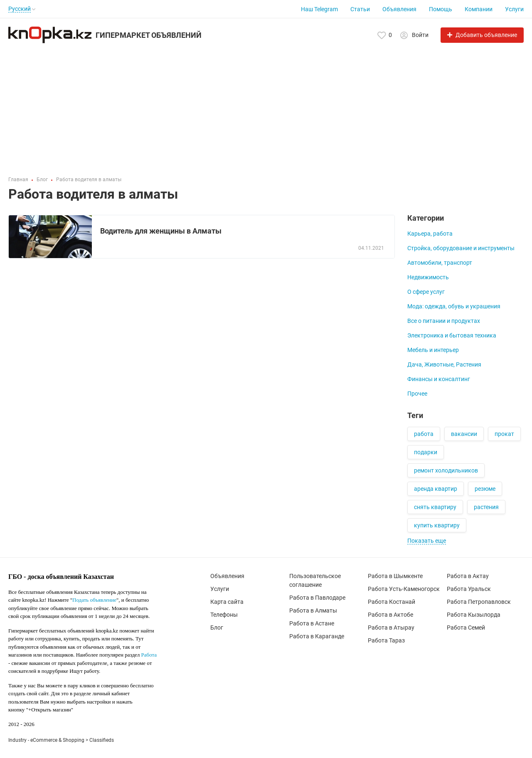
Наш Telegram (319, 9)
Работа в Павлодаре (317, 598)
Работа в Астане (312, 623)
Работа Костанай (392, 602)
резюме (485, 489)
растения (486, 507)
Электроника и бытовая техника (452, 335)
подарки (426, 452)
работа (424, 434)
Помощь (441, 9)
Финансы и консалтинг (439, 379)
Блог (217, 628)
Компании (479, 9)
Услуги (514, 9)
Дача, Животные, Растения (444, 364)
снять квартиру (435, 507)
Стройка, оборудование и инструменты (461, 248)
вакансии (464, 434)
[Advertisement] (266, 106)
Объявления (399, 9)
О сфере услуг (426, 292)
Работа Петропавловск (479, 602)
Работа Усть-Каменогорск (404, 589)
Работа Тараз (386, 640)
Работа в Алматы (313, 610)
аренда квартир (436, 489)
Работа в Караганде (317, 636)
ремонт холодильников (446, 470)
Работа (149, 655)
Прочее (417, 394)
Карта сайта (227, 602)
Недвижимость (428, 277)
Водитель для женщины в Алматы (161, 231)
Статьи (360, 9)
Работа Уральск (469, 589)
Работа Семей (466, 628)
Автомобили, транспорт (440, 263)
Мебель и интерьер (433, 350)
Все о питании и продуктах (444, 321)
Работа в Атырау (391, 628)
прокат (504, 434)
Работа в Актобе (390, 615)
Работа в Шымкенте (395, 576)
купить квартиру (437, 525)
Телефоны (224, 615)
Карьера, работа (430, 234)
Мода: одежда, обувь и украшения (454, 306)
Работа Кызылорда (474, 615)
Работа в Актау (468, 576)
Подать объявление (94, 600)
